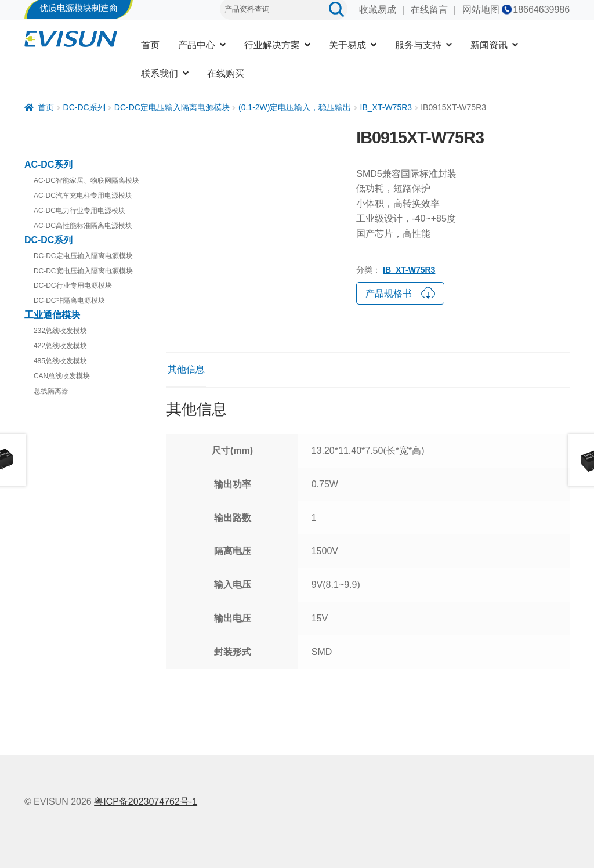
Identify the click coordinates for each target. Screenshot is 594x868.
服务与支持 (418, 45)
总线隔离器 (51, 391)
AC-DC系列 (49, 164)
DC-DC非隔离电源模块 (69, 301)
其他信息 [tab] (186, 369)
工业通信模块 (52, 315)
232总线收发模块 (60, 331)
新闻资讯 (489, 45)
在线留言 (429, 10)
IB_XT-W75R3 (386, 107)
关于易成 (347, 45)
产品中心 (197, 45)
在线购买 (226, 73)
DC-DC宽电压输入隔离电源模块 (83, 271)
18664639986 (541, 10)
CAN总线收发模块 (62, 376)
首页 (150, 45)
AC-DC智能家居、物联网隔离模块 (86, 180)
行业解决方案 (272, 45)
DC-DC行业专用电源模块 (73, 285)
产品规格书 (400, 292)
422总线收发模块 (60, 346)
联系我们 (160, 73)
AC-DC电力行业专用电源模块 (79, 211)
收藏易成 (378, 10)
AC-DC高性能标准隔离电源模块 (83, 226)
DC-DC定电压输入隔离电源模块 (172, 107)
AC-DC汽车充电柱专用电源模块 (83, 196)
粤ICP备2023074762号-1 (146, 802)
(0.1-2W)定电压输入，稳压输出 (295, 107)
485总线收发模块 (60, 361)
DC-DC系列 (84, 107)
